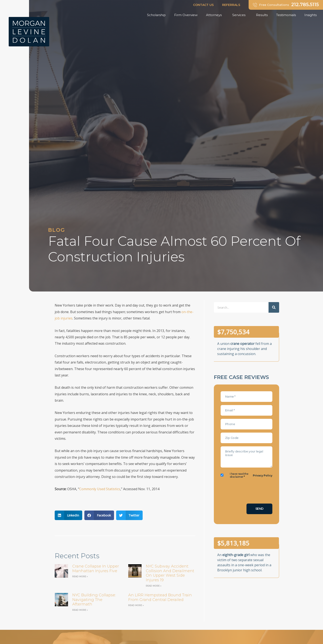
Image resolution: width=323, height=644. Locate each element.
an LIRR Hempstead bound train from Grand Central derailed (160, 597)
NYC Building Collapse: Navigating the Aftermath (94, 600)
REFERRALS (231, 5)
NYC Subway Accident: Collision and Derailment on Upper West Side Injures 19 (170, 573)
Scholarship (156, 15)
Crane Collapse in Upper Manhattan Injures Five (96, 569)
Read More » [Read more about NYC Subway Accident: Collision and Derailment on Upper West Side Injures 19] (154, 586)
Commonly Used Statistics (100, 489)
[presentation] (253, 492)
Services (240, 15)
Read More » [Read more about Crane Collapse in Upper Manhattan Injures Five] (80, 577)
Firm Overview (186, 15)
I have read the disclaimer (239, 475)
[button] (69, 515)
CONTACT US (203, 5)
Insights (312, 15)
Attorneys (215, 15)
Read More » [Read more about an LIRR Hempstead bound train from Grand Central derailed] (136, 605)
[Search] (274, 307)
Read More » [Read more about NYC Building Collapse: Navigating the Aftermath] (80, 610)
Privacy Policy (263, 475)
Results (262, 15)
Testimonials (286, 15)
